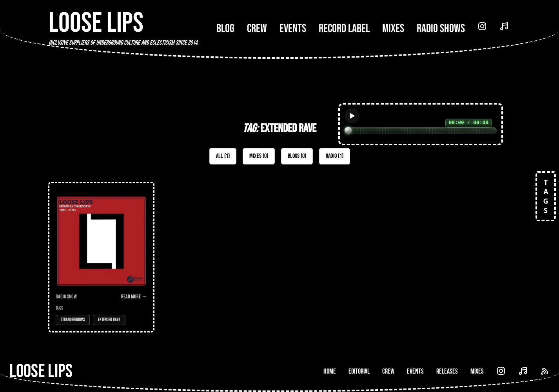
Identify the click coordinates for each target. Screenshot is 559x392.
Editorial (359, 371)
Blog (225, 29)
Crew (257, 29)
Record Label (344, 29)
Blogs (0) (297, 156)
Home (330, 371)
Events (293, 29)
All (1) (223, 156)
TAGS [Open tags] (546, 196)
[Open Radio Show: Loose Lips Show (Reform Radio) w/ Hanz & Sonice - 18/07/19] (101, 257)
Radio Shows (441, 29)
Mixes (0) (259, 156)
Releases (447, 371)
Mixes (393, 29)
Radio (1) (335, 156)
